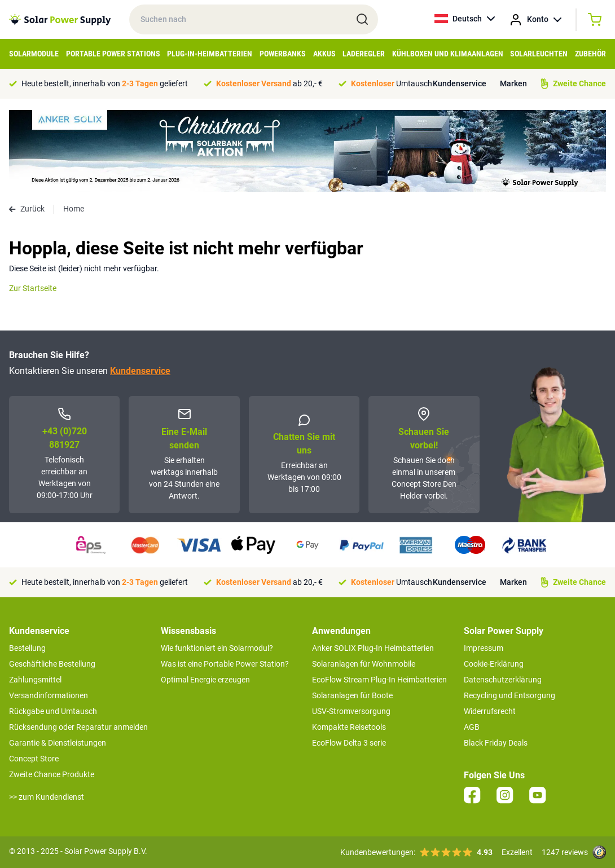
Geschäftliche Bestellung (52, 664)
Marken (513, 83)
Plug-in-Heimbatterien (210, 54)
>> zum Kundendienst (47, 797)
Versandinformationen (49, 695)
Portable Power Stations (113, 54)
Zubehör (590, 54)
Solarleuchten (539, 54)
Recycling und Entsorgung (509, 695)
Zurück (27, 209)
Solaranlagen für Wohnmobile (364, 664)
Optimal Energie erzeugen (205, 680)
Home (74, 209)
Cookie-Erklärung (494, 664)
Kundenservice (460, 83)
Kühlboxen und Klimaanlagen (448, 54)
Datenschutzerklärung (503, 680)
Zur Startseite (33, 288)
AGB (472, 727)
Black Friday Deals (496, 743)
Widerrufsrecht (490, 711)
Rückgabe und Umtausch (53, 711)
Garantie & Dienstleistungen (58, 743)
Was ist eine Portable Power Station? (225, 664)
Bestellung (27, 648)
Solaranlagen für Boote (352, 695)
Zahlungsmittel (35, 680)
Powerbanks (283, 54)
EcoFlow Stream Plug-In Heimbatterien (379, 680)
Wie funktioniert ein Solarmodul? (217, 648)
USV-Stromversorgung (351, 711)
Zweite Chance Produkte (52, 774)
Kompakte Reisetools (349, 727)
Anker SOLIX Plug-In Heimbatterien (373, 648)
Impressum (484, 648)
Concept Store (34, 759)
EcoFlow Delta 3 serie (349, 743)
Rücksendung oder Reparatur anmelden (78, 727)
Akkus (324, 54)
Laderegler (364, 54)
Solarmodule (34, 54)
